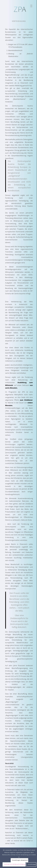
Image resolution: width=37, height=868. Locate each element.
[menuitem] (31, 6)
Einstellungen (32, 864)
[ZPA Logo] (20, 9)
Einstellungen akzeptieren (20, 860)
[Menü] (30, 6)
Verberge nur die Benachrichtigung (15, 864)
